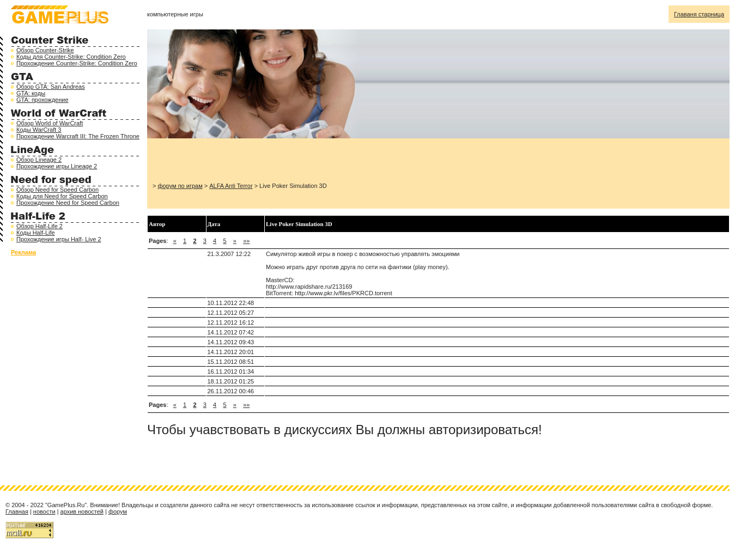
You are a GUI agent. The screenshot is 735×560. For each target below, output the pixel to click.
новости (44, 512)
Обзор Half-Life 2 (40, 226)
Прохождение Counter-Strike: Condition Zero (77, 63)
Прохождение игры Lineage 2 (57, 166)
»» (246, 241)
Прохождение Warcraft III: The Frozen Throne (78, 136)
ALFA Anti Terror (231, 186)
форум (118, 512)
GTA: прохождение (42, 100)
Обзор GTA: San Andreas (51, 87)
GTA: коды (31, 93)
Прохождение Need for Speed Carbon (68, 203)
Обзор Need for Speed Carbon (57, 190)
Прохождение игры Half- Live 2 (59, 239)
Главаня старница (699, 14)
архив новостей (82, 512)
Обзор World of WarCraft (50, 123)
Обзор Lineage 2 (39, 160)
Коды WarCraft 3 (39, 130)
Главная (17, 512)
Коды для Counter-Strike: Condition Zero (71, 57)
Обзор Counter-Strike (45, 50)
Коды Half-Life (36, 233)
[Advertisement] (280, 160)
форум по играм (180, 186)
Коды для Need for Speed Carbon (62, 196)
